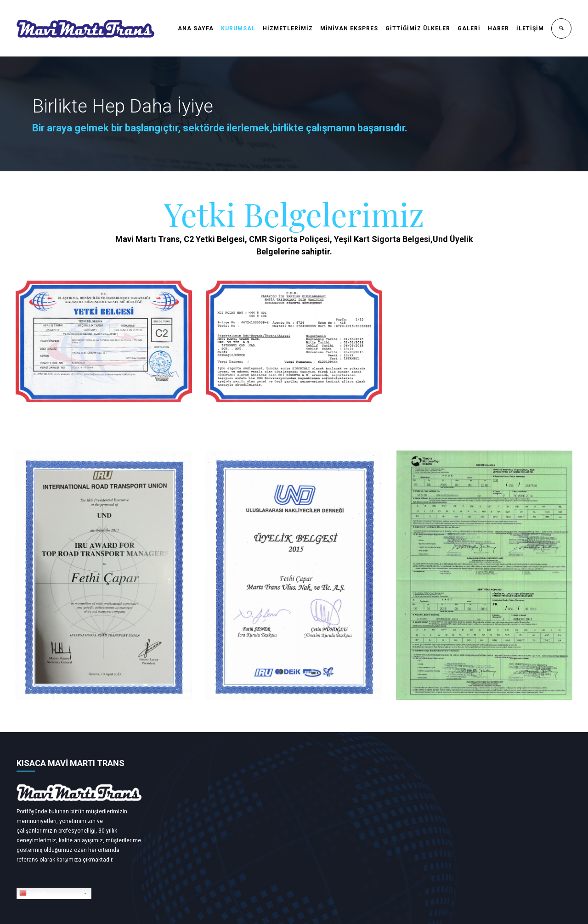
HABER (498, 28)
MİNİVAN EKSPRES (349, 28)
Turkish (33, 893)
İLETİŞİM (530, 28)
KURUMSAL (238, 28)
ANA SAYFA (196, 28)
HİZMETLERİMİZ (288, 28)
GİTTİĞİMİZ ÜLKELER (418, 28)
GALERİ (469, 28)
